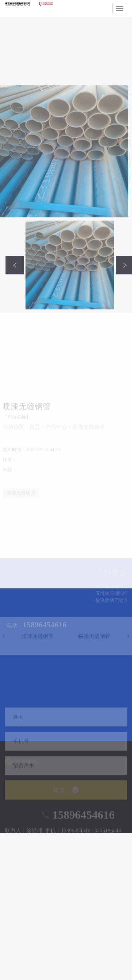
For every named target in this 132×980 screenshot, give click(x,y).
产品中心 (56, 470)
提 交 (66, 802)
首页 (35, 470)
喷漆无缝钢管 (89, 470)
